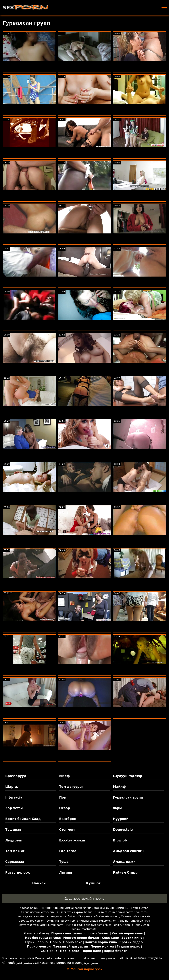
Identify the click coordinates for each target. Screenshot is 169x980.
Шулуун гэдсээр (128, 776)
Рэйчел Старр (125, 872)
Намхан (39, 883)
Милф (64, 776)
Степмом (67, 830)
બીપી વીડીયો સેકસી (125, 958)
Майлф (120, 787)
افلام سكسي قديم (27, 963)
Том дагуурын (72, 787)
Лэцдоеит (14, 840)
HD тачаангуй (87, 916)
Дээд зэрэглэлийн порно (84, 899)
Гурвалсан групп (128, 797)
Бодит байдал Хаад (23, 819)
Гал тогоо (68, 851)
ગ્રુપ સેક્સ (27, 958)
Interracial (14, 797)
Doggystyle (123, 830)
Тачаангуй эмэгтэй (135, 916)
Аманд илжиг (125, 862)
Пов (63, 797)
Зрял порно (11, 958)
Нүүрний (121, 819)
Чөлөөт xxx (49, 908)
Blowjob (120, 840)
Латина (66, 872)
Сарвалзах (15, 862)
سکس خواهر (91, 963)
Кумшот (93, 883)
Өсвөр (65, 808)
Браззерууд (16, 776)
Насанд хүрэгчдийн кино (113, 908)
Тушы (64, 862)
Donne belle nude (48, 958)
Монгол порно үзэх (98, 958)
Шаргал (12, 787)
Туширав (13, 830)
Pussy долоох (18, 872)
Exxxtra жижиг (72, 840)
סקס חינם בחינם (72, 958)
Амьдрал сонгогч (128, 851)
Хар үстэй (14, 808)
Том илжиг (15, 851)
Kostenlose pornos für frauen (61, 963)
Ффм (118, 808)
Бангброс (67, 819)
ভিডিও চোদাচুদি (148, 958)
